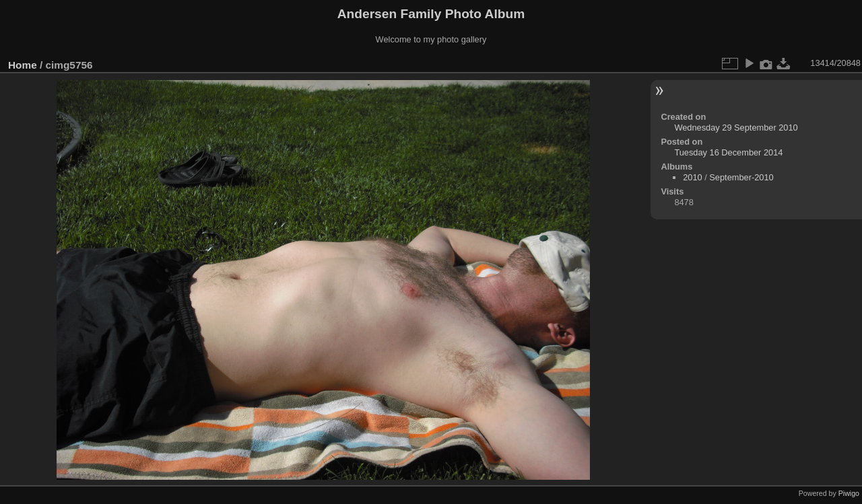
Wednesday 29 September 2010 (736, 128)
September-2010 (741, 177)
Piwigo (849, 493)
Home (23, 65)
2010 (692, 177)
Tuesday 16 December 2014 (728, 152)
